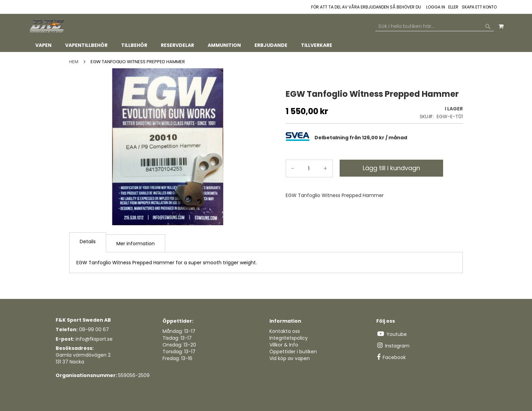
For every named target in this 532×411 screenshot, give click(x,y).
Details (88, 242)
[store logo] (47, 26)
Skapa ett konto (479, 7)
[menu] (266, 45)
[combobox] (435, 26)
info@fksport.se (94, 339)
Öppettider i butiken (293, 352)
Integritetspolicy (289, 338)
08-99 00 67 (94, 329)
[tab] (266, 45)
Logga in (436, 7)
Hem (74, 62)
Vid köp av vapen (290, 358)
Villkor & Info (284, 345)
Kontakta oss (285, 331)
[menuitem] (43, 45)
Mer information (136, 244)
